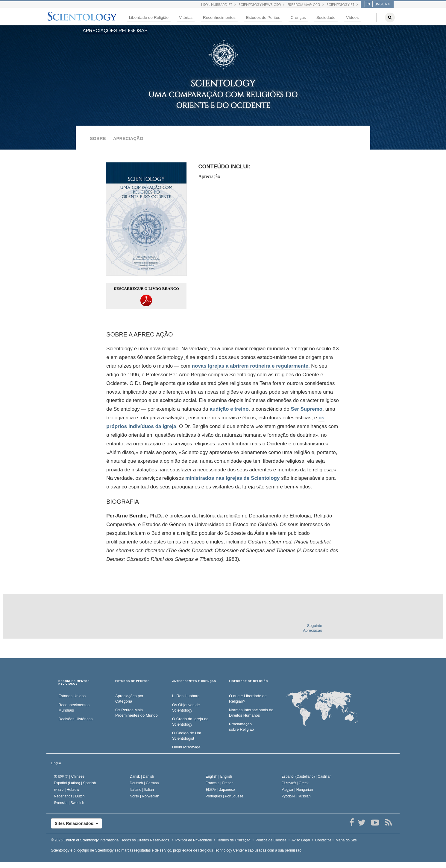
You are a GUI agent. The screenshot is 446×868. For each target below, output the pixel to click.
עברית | (66, 790)
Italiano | (142, 790)
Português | (224, 796)
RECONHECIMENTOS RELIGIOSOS (74, 683)
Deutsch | (144, 783)
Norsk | (144, 796)
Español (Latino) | (75, 783)
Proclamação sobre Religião (241, 727)
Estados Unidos (72, 696)
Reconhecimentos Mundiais (74, 708)
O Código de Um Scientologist (187, 736)
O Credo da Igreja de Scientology (190, 722)
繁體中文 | (69, 776)
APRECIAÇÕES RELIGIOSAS (115, 31)
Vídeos (352, 17)
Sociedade (326, 17)
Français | (220, 783)
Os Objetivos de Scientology (186, 708)
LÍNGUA (376, 4)
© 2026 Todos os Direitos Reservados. (110, 840)
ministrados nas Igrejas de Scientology (233, 478)
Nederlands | (69, 796)
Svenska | (69, 803)
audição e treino (229, 409)
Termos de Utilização (234, 840)
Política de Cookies (271, 840)
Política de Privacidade (194, 840)
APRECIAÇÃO (128, 138)
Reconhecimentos (219, 17)
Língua (56, 763)
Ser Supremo (307, 409)
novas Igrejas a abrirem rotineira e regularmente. (251, 366)
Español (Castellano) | (306, 776)
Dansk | (142, 776)
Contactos (323, 840)
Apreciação (209, 176)
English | (219, 776)
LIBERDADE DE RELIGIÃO (248, 681)
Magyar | (297, 790)
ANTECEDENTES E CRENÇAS (194, 681)
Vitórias (186, 17)
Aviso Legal (301, 840)
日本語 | (220, 790)
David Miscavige (186, 747)
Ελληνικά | (295, 783)
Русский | (296, 796)
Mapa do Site (346, 840)
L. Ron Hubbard (186, 696)
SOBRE (98, 138)
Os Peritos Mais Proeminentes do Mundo (136, 713)
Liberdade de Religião (149, 17)
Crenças (298, 17)
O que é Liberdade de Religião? (248, 699)
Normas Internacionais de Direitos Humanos (251, 713)
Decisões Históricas (75, 719)
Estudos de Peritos (263, 17)
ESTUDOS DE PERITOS (132, 681)
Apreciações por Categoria (129, 699)
